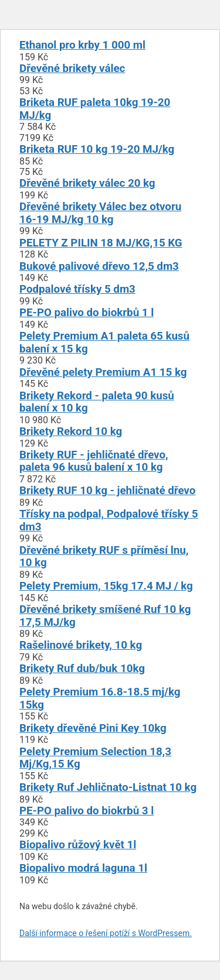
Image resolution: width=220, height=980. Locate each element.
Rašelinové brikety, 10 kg (81, 645)
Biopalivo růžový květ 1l (78, 845)
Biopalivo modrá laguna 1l (83, 868)
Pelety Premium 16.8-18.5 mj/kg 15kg (100, 698)
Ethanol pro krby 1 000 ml (82, 45)
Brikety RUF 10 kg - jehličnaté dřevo (107, 491)
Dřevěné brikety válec (72, 68)
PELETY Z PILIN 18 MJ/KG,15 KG (101, 243)
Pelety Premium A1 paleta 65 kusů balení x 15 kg (104, 342)
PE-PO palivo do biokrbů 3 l (87, 811)
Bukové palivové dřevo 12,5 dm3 (99, 266)
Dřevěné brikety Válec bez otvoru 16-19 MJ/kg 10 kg (100, 213)
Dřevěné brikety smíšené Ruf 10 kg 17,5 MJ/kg (105, 616)
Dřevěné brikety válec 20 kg (87, 183)
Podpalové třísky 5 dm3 (77, 289)
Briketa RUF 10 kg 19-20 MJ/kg (97, 149)
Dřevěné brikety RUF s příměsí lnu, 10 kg (104, 557)
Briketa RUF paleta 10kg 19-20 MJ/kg (95, 109)
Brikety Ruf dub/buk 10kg (82, 669)
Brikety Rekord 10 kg (71, 431)
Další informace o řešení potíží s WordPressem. (106, 933)
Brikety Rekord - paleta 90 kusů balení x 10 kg (97, 402)
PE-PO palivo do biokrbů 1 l (87, 313)
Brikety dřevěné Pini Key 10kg (93, 728)
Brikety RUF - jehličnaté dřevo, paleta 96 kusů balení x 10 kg (94, 461)
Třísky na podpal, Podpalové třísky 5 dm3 (109, 520)
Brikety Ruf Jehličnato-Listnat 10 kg (108, 787)
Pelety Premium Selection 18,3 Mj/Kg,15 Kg (95, 758)
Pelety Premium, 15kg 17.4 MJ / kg (106, 586)
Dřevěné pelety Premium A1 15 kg (103, 372)
